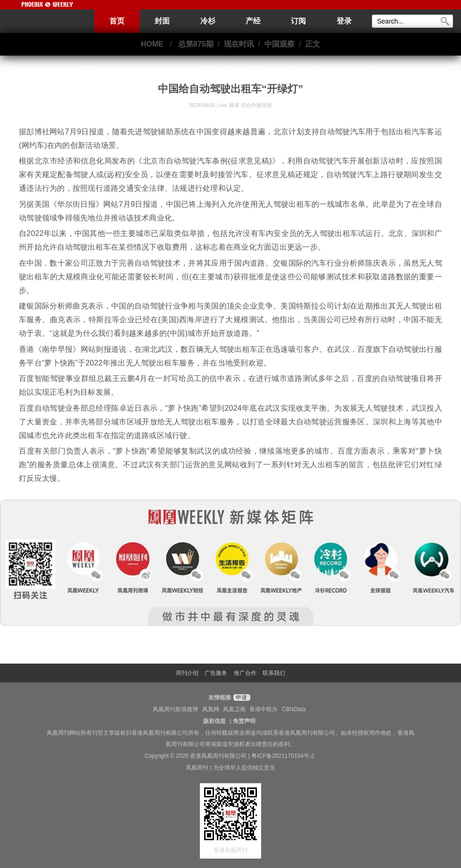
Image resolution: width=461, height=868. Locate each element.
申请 (241, 698)
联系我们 (274, 673)
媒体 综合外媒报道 (251, 105)
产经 (253, 21)
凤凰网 (211, 709)
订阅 (298, 21)
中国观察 (280, 44)
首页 (117, 21)
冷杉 (208, 21)
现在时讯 (239, 44)
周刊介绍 (187, 673)
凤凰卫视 (234, 709)
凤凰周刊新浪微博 (175, 709)
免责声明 (244, 721)
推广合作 (245, 673)
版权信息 (214, 721)
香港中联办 (263, 709)
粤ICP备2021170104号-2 (283, 756)
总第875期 (196, 44)
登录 (344, 21)
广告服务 (216, 673)
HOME (152, 44)
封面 (162, 21)
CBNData (294, 709)
